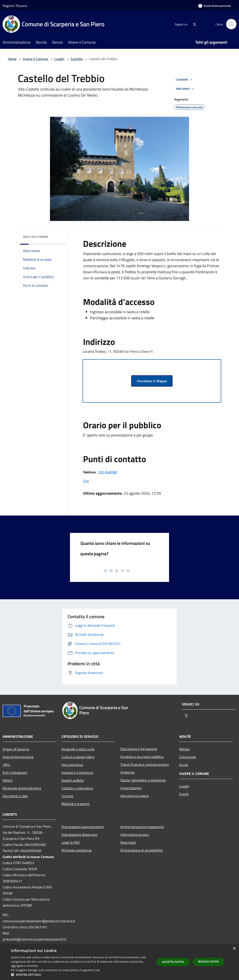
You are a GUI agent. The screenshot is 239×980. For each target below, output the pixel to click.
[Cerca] (231, 24)
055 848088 (108, 472)
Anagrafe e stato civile (78, 749)
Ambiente (128, 772)
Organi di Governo (16, 749)
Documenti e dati (15, 796)
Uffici (6, 765)
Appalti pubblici (73, 780)
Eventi (184, 794)
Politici (8, 780)
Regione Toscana (15, 6)
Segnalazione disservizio (79, 835)
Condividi (185, 80)
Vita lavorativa (72, 765)
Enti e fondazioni (15, 772)
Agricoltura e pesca (134, 796)
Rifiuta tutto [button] (208, 962)
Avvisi (184, 765)
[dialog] (119, 962)
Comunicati (188, 757)
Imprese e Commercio (77, 772)
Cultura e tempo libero (78, 757)
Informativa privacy (135, 835)
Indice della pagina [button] (36, 237)
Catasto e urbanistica (77, 788)
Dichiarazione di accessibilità (141, 850)
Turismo (67, 796)
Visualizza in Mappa (152, 381)
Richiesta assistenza (76, 850)
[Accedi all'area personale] (214, 6)
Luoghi (59, 59)
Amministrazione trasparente (142, 827)
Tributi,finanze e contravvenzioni (145, 764)
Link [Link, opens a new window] (97, 970)
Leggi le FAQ (71, 842)
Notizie (184, 749)
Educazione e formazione (139, 749)
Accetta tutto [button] (173, 962)
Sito (86, 481)
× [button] (234, 949)
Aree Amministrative (18, 757)
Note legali (128, 842)
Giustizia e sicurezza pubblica (142, 757)
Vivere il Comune (36, 59)
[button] (81, 975)
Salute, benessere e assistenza (143, 780)
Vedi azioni (186, 89)
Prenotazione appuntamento (83, 827)
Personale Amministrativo (22, 788)
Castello (77, 59)
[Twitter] (193, 24)
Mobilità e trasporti (76, 804)
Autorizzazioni (131, 788)
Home (12, 59)
